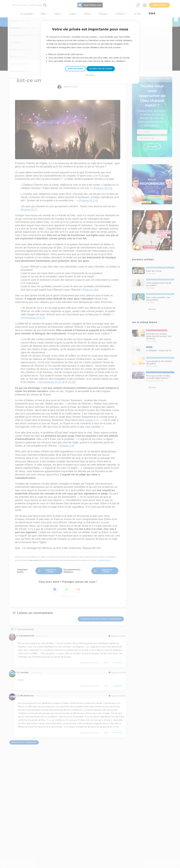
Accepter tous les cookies (101, 69)
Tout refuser (90, 75)
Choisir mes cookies (75, 69)
